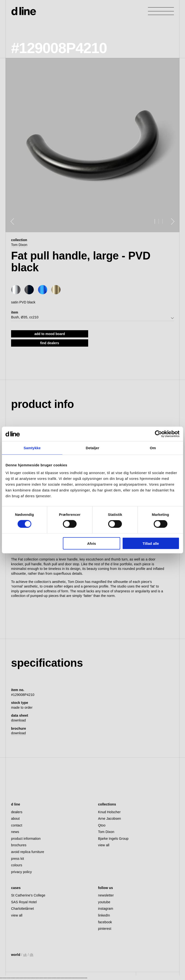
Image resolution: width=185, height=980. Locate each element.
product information (26, 839)
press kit (17, 859)
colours (17, 865)
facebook (105, 922)
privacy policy (21, 872)
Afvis (92, 543)
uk (25, 955)
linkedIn (104, 915)
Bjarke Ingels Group (113, 839)
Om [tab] (153, 448)
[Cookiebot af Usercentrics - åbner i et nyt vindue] (158, 434)
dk (31, 955)
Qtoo (102, 825)
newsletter (106, 895)
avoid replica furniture (28, 852)
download (18, 720)
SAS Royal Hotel (24, 902)
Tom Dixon (19, 245)
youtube (104, 902)
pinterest (105, 929)
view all (104, 845)
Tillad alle (151, 543)
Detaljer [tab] (92, 448)
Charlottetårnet (23, 909)
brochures (19, 845)
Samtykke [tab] (32, 448)
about (15, 819)
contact (17, 825)
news (15, 832)
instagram (106, 909)
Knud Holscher (109, 812)
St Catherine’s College (28, 895)
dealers (17, 812)
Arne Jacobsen (109, 819)
